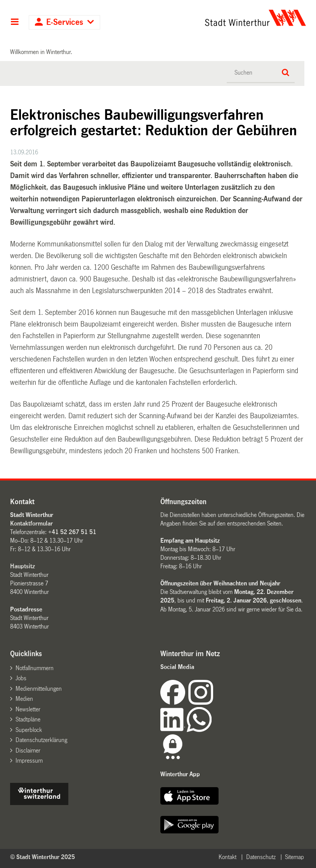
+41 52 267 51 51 (72, 532)
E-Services (65, 22)
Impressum (29, 761)
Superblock (29, 730)
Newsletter (28, 709)
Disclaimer (28, 750)
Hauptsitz (23, 566)
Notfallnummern (35, 668)
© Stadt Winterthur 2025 (43, 857)
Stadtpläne (28, 719)
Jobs (21, 678)
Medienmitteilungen (39, 689)
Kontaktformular (31, 523)
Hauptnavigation (15, 23)
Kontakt (227, 857)
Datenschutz (261, 857)
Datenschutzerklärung (41, 740)
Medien (24, 699)
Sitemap (294, 857)
